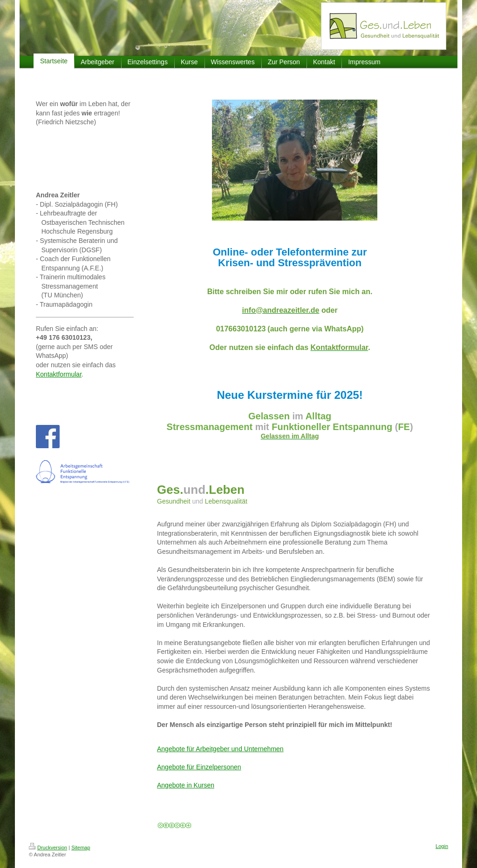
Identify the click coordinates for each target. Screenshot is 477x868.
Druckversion (48, 848)
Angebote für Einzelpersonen (199, 767)
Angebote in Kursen (186, 785)
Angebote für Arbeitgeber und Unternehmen (220, 749)
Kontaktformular (59, 374)
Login (442, 846)
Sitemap (81, 848)
